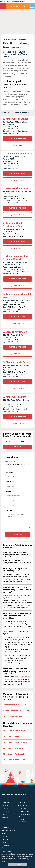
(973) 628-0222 (17, 145)
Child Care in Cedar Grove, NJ (16, 742)
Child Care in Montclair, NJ (14, 754)
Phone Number (17, 504)
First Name (17, 475)
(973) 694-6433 (17, 180)
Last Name (17, 485)
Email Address (17, 494)
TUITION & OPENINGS (17, 139)
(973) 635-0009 (17, 389)
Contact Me (17, 535)
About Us (5, 805)
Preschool (5, 839)
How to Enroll (8, 608)
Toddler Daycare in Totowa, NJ (16, 710)
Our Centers (6, 811)
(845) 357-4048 (17, 423)
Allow (17, 865)
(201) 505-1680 (17, 324)
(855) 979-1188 (17, 215)
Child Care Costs (23, 811)
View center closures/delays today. (14, 794)
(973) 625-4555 (17, 354)
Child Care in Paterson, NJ (14, 737)
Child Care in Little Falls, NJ (15, 731)
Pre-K (4, 842)
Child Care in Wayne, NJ (13, 748)
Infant (4, 833)
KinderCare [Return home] (3, 6)
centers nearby (16, 6)
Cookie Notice (7, 858)
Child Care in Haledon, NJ (14, 760)
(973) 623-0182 (17, 286)
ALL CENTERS (7, 37)
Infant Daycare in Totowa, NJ (15, 705)
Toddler (4, 836)
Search (18, 447)
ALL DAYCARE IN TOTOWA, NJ (22, 37)
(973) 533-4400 (17, 248)
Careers (5, 814)
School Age (6, 848)
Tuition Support (23, 805)
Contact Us (6, 808)
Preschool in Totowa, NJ (13, 716)
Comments (9, 510)
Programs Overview (8, 830)
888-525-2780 (10, 461)
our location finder (13, 595)
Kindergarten (6, 845)
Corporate (5, 817)
